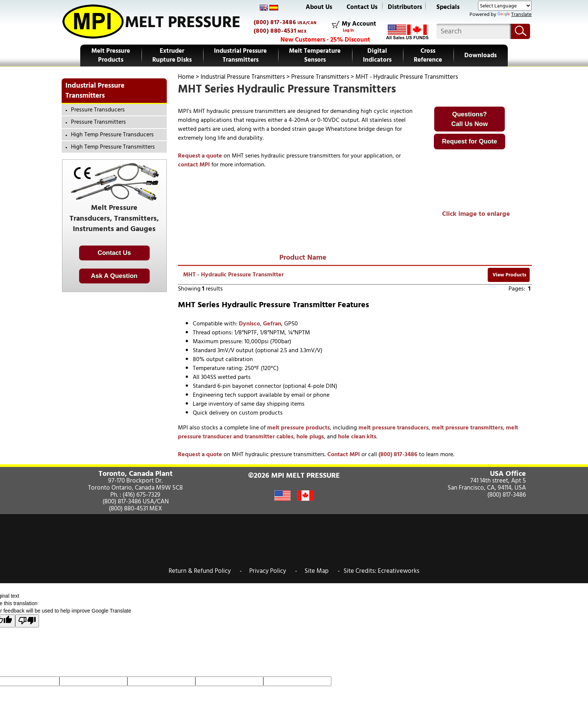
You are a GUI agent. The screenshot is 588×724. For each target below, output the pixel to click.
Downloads (480, 55)
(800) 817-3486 (275, 22)
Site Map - (322, 571)
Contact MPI (344, 454)
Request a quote (200, 156)
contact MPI (194, 165)
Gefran (272, 324)
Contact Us (362, 7)
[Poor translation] (27, 621)
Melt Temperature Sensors (315, 55)
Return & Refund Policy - (205, 571)
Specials (448, 7)
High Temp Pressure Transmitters (113, 147)
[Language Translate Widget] (505, 6)
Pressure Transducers (98, 110)
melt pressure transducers (394, 428)
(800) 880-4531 (275, 31)
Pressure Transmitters (320, 77)
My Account (359, 24)
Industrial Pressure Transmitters (240, 55)
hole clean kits (357, 436)
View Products (509, 275)
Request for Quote (470, 141)
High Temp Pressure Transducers (112, 134)
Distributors (405, 7)
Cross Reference (428, 55)
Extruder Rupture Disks (172, 55)
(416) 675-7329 (142, 495)
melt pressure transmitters (467, 428)
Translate (514, 14)
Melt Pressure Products (111, 55)
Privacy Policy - (273, 571)
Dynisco (249, 324)
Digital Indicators (377, 55)
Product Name (303, 257)
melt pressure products (298, 428)
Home (186, 77)
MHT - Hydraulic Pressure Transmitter (233, 275)
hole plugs (310, 436)
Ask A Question (114, 276)
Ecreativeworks (399, 571)
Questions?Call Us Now (470, 119)
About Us (319, 7)
